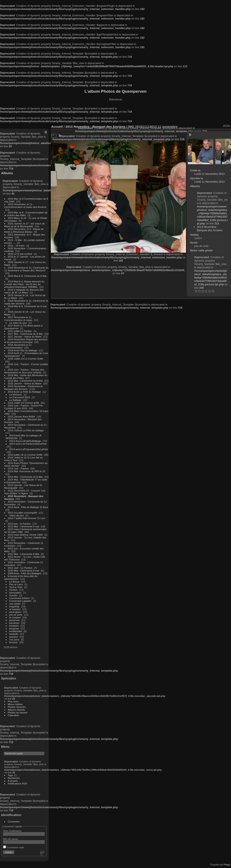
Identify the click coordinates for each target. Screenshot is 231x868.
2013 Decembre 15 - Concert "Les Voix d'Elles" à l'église (25, 492)
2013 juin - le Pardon (19, 524)
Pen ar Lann (16, 584)
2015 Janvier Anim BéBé (21, 416)
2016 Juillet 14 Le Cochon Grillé (25, 359)
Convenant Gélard (19, 598)
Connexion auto (14, 847)
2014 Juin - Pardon (18, 468)
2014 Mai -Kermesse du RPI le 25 (27, 471)
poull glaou (15, 612)
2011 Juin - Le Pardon (20, 568)
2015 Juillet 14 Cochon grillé (23, 403)
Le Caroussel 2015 (20, 397)
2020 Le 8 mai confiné (20, 254)
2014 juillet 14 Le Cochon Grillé (25, 455)
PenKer (13, 590)
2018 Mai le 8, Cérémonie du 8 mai (27, 306)
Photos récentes (17, 707)
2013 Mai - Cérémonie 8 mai (23, 526)
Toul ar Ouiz (16, 587)
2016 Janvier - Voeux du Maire (25, 383)
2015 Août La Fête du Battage (24, 392)
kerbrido (14, 634)
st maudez (15, 609)
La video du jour (18, 323)
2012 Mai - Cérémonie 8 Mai (23, 554)
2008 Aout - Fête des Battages (25, 573)
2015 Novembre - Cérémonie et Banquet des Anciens (23, 388)
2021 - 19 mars (16, 246)
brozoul (13, 642)
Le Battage (15, 400)
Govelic (13, 595)
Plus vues (13, 701)
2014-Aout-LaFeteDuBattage (25, 441)
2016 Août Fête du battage (23, 350)
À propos (13, 781)
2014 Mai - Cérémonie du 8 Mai (25, 477)
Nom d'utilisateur (12, 831)
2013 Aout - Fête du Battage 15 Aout (28, 507)
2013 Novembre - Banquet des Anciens (210, 229)
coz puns (14, 639)
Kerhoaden (15, 593)
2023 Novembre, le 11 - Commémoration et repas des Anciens (25, 206)
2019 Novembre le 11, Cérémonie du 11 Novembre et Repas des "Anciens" (26, 269)
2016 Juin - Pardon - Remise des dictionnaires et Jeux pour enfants (24, 371)
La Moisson (16, 394)
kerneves (14, 623)
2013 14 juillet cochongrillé (23, 513)
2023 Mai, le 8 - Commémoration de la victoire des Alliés (26, 214)
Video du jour (17, 515)
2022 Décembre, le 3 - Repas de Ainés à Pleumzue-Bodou (24, 230)
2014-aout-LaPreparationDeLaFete (29, 449)
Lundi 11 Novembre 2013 (209, 174)
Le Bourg (14, 582)
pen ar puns (16, 615)
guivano (14, 637)
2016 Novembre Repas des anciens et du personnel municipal (26, 341)
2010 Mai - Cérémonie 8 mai (23, 570)
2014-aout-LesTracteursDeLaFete (28, 444)
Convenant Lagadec (20, 601)
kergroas (14, 628)
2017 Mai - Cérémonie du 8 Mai (25, 334)
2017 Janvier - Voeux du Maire (25, 337)
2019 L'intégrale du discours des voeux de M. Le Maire (24, 291)
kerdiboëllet (16, 631)
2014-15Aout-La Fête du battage (26, 430)
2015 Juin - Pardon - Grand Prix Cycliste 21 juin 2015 (24, 407)
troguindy (14, 606)
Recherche (14, 778)
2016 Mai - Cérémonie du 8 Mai (25, 381)
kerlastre (14, 626)
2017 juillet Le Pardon (20, 331)
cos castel (15, 604)
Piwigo (227, 865)
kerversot (14, 620)
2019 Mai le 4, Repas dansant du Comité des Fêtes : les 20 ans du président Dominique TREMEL (24, 284)
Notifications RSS (18, 783)
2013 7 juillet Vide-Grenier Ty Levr (27, 518)
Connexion (14, 821)
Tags (10, 775)
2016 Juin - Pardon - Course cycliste (28, 364)
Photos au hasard (18, 712)
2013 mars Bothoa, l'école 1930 (25, 535)
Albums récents (16, 710)
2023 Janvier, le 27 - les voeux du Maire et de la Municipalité (25, 225)
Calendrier (14, 715)
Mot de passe (11, 839)
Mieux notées (15, 704)
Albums (7, 173)
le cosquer (15, 617)
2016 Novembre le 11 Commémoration (18, 346)
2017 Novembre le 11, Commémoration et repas (18, 319)
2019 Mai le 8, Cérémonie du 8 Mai (27, 276)
